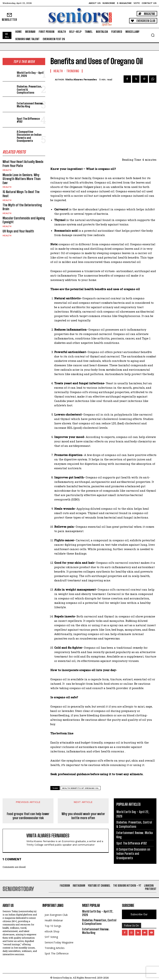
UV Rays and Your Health (18, 231)
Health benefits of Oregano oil (81, 788)
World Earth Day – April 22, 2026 (30, 74)
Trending (73, 71)
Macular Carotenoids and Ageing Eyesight (24, 220)
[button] (153, 35)
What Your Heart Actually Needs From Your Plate (23, 164)
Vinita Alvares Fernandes (81, 80)
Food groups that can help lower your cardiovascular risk (28, 816)
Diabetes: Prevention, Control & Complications (134, 824)
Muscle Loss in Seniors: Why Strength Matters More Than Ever (22, 179)
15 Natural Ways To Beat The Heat (21, 194)
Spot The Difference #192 (28, 120)
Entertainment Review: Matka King (30, 105)
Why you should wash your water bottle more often (83, 816)
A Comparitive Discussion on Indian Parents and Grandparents (29, 136)
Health (7, 170)
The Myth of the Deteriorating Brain (22, 207)
